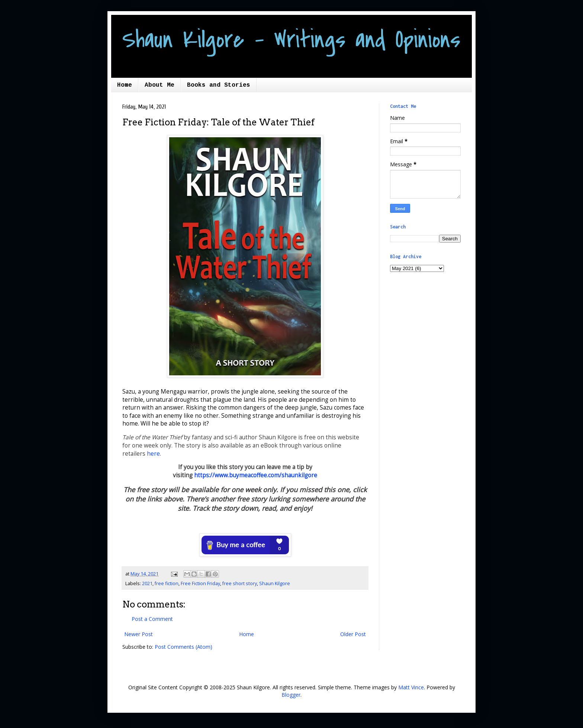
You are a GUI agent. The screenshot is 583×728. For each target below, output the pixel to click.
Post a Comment (152, 619)
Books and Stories (219, 85)
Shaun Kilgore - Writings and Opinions (291, 40)
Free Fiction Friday (200, 583)
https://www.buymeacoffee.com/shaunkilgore (256, 475)
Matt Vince (411, 687)
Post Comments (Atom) (183, 647)
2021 (147, 583)
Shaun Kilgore (275, 583)
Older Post (353, 634)
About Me (160, 85)
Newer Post (138, 634)
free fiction (167, 583)
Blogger (291, 695)
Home (125, 85)
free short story (240, 583)
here (153, 454)
